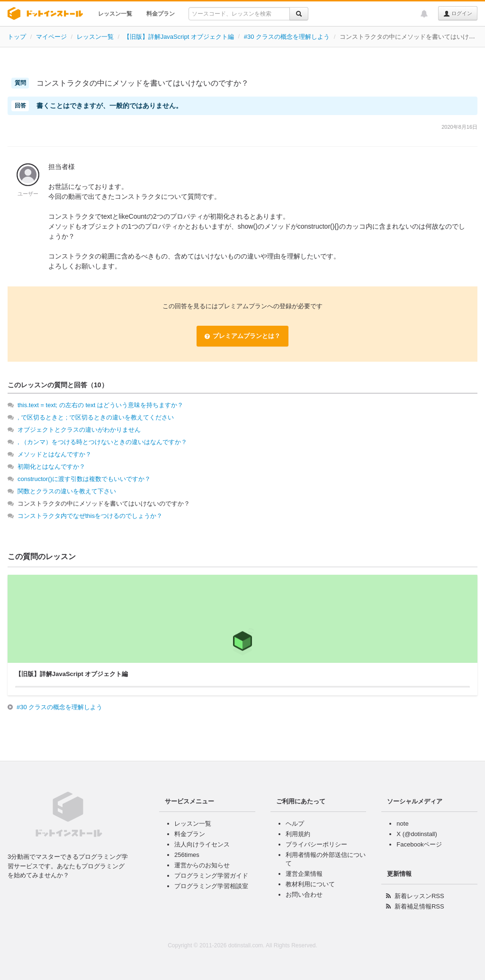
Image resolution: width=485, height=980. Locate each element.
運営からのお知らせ (202, 865)
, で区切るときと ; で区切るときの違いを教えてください (96, 417)
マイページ (51, 37)
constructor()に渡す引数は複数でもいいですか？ (84, 479)
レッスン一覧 (115, 14)
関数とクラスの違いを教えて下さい (67, 491)
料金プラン (161, 14)
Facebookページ (419, 844)
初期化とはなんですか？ (51, 467)
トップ (17, 37)
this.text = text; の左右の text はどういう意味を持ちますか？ (100, 405)
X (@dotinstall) (417, 834)
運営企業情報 (304, 874)
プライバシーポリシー (316, 844)
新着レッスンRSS (419, 896)
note (402, 824)
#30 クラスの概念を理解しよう (287, 37)
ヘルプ (295, 824)
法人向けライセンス (202, 844)
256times (187, 855)
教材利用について (310, 884)
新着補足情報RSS (419, 906)
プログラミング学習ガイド (211, 876)
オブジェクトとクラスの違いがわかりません (79, 430)
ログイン (458, 14)
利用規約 (298, 834)
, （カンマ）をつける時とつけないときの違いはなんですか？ (102, 442)
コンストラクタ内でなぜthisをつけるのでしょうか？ (90, 516)
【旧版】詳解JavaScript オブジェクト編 (179, 37)
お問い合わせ (304, 895)
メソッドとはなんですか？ (54, 454)
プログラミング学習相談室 (211, 886)
